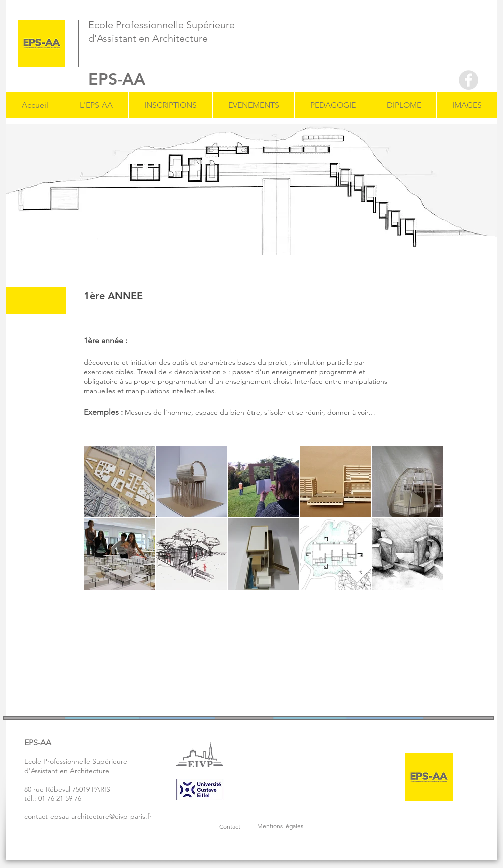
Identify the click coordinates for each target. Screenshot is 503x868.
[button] (96, 105)
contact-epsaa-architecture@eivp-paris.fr (88, 816)
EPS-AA (117, 79)
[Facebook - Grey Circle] (469, 80)
